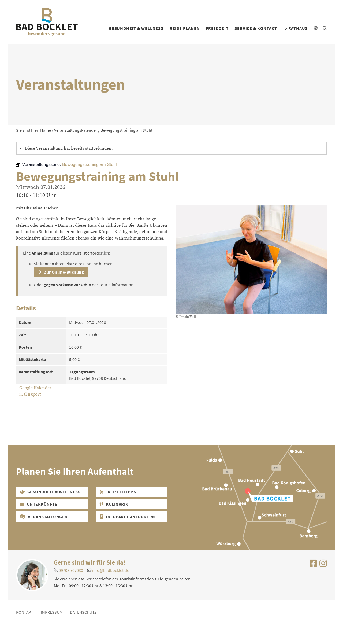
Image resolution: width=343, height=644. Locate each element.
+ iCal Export (28, 394)
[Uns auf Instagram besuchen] (323, 565)
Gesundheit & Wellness (136, 28)
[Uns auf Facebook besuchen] (313, 565)
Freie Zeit (217, 28)
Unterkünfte (38, 504)
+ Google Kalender (34, 388)
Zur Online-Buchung (61, 272)
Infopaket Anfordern (127, 517)
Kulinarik (114, 504)
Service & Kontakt (256, 28)
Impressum (52, 612)
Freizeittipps (118, 492)
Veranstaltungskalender (76, 130)
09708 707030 (71, 570)
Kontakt (25, 612)
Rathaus (295, 28)
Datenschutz (83, 612)
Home (46, 130)
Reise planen (185, 28)
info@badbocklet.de (111, 570)
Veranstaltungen (44, 517)
